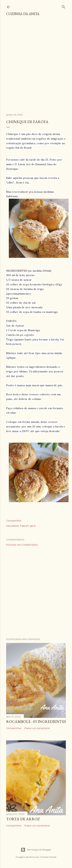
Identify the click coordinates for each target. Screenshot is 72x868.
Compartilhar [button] (14, 521)
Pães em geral (28, 526)
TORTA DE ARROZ (23, 819)
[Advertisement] (36, 66)
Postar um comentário (22, 545)
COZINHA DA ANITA (23, 14)
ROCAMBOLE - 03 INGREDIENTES (36, 721)
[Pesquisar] (64, 6)
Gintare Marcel (48, 857)
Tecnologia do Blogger (36, 850)
